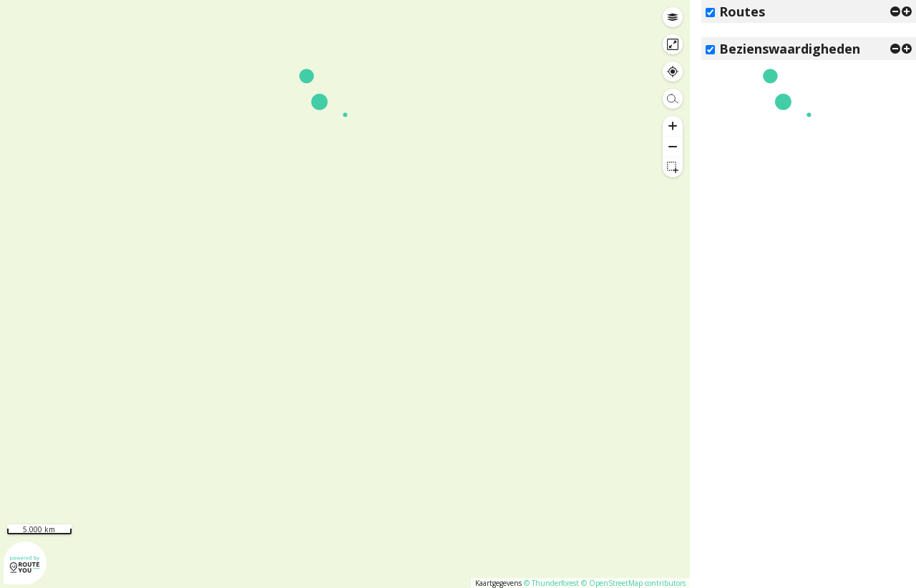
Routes (742, 11)
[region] (345, 294)
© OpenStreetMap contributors (633, 583)
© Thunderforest (551, 583)
